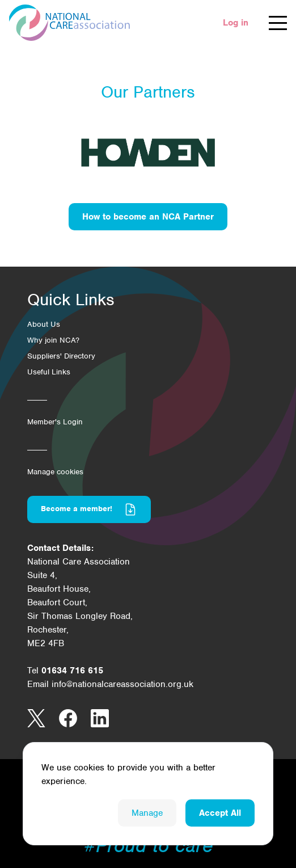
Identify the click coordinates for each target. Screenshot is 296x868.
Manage (147, 813)
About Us (44, 324)
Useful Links (49, 372)
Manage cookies (55, 472)
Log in (236, 23)
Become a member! (89, 509)
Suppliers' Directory (61, 356)
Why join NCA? (53, 340)
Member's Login (55, 422)
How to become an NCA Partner (148, 217)
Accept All (220, 813)
